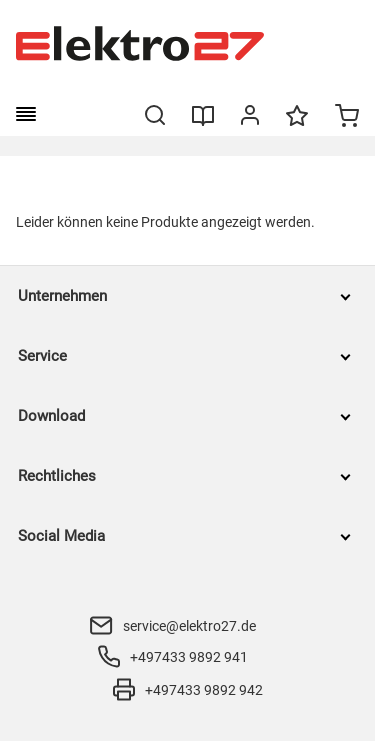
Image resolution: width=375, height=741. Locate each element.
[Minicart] (347, 118)
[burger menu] (26, 114)
